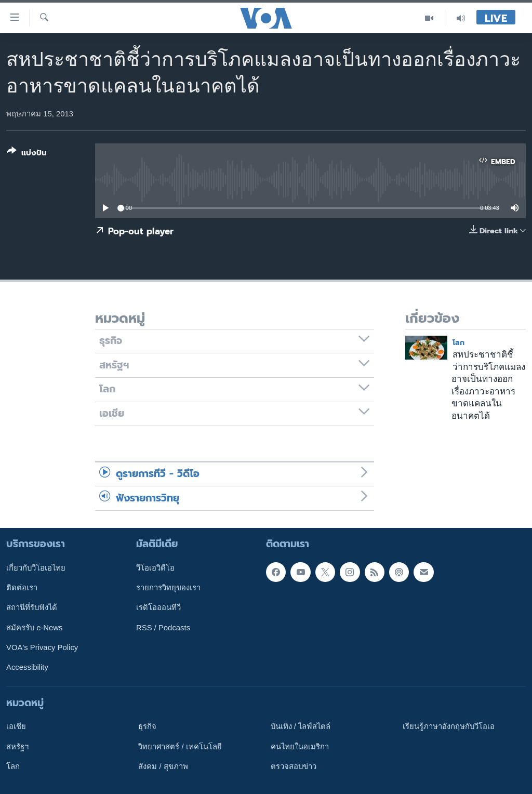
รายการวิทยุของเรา (168, 588)
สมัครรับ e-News (35, 628)
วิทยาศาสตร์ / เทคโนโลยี (180, 747)
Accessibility (27, 667)
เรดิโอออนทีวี (158, 607)
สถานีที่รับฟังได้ (32, 607)
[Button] (27, 154)
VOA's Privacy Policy (42, 647)
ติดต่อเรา (22, 588)
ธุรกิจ (147, 726)
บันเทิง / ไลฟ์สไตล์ (301, 726)
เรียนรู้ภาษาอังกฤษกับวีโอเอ (449, 726)
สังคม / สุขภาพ (163, 766)
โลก (458, 343)
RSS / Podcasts (163, 628)
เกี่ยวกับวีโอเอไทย (36, 568)
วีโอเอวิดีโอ (155, 568)
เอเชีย (16, 726)
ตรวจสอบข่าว (294, 766)
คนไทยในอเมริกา (300, 747)
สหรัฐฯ (17, 747)
